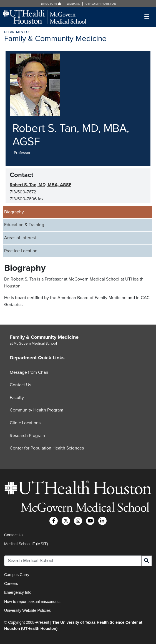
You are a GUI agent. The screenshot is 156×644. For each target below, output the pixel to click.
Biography (14, 212)
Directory (51, 4)
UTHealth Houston (101, 4)
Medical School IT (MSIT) (26, 544)
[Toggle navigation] (147, 17)
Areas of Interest (20, 238)
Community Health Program (37, 410)
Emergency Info (18, 592)
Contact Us (20, 385)
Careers (11, 584)
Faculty (17, 398)
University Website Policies (27, 610)
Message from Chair (29, 372)
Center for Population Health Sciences (47, 448)
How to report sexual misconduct (32, 602)
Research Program (27, 436)
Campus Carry (17, 575)
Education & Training (24, 225)
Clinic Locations (25, 423)
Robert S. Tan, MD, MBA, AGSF (41, 185)
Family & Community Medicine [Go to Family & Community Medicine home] (44, 337)
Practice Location (21, 251)
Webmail (73, 4)
